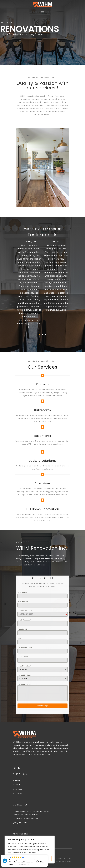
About (16, 785)
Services (18, 789)
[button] (40, 334)
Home (16, 781)
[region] (30, 850)
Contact (18, 793)
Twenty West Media (63, 861)
